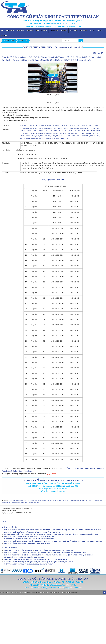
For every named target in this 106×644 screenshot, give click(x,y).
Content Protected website (69, 641)
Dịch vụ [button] (100, 30)
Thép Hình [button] (54, 30)
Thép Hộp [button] (64, 30)
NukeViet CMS (43, 641)
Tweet (4, 571)
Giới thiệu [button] (10, 30)
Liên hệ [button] (4, 36)
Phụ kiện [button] (83, 30)
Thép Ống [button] (20, 30)
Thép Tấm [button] (29, 30)
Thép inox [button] (73, 30)
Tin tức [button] (92, 30)
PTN (58, 641)
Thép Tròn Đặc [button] (41, 30)
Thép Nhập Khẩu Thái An (22, 641)
